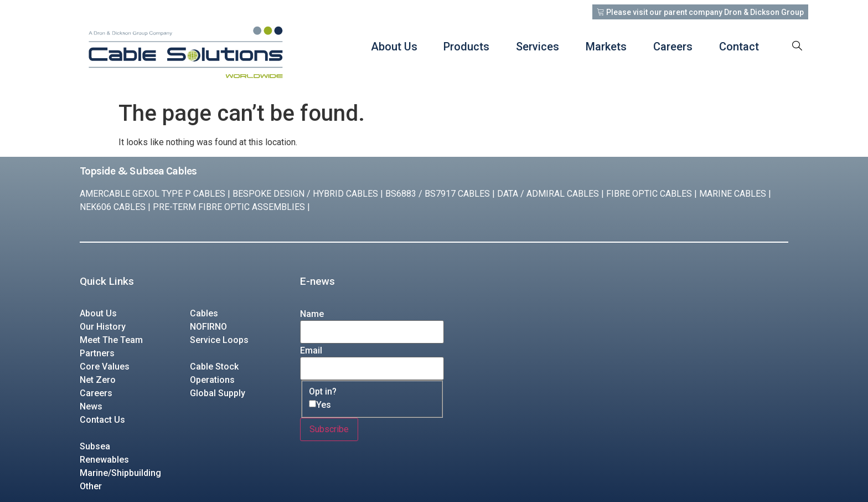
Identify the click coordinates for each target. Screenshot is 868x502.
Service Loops (219, 340)
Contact (739, 47)
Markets (606, 47)
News (91, 406)
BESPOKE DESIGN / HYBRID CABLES (305, 194)
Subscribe (329, 429)
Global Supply (218, 393)
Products (466, 47)
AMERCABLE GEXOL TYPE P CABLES (153, 194)
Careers (673, 47)
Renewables (104, 460)
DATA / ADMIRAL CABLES (548, 194)
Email (311, 351)
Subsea (95, 446)
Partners (97, 353)
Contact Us (102, 420)
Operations (212, 380)
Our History (103, 327)
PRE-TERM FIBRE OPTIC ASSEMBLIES (229, 207)
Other (91, 486)
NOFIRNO (208, 327)
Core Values (105, 367)
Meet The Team (111, 340)
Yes (324, 405)
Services (538, 47)
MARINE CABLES (733, 194)
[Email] (372, 368)
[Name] (372, 332)
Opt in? (323, 392)
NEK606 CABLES (113, 207)
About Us (394, 47)
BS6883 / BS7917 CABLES (438, 194)
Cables (204, 313)
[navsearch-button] (797, 47)
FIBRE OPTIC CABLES (649, 194)
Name (312, 314)
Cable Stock (214, 367)
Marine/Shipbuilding (120, 473)
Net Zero (98, 380)
